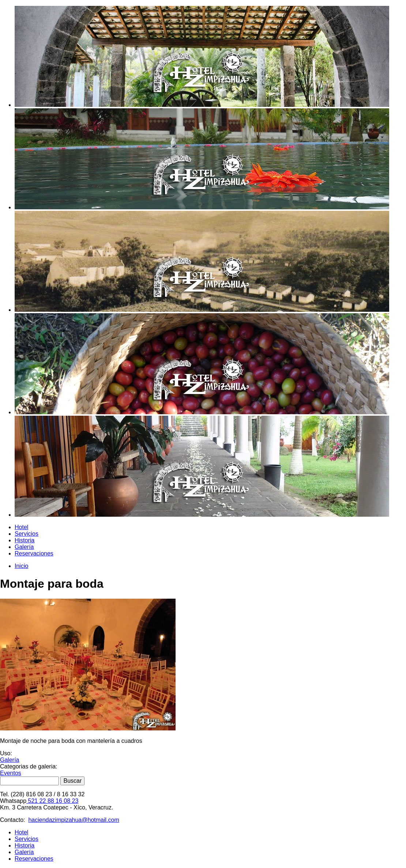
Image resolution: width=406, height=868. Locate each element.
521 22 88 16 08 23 (52, 801)
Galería (24, 547)
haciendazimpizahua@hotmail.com (74, 820)
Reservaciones (34, 553)
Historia (25, 540)
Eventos (11, 773)
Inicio (21, 566)
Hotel (21, 527)
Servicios (27, 534)
